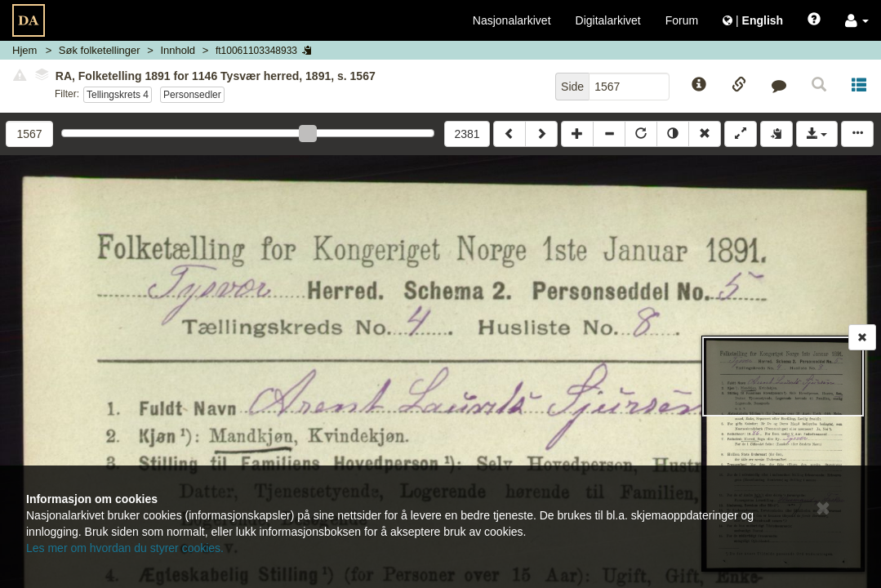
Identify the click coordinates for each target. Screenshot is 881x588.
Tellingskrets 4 (118, 95)
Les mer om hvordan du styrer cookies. (125, 548)
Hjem (24, 50)
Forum (682, 20)
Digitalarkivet (608, 20)
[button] (857, 20)
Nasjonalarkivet (512, 20)
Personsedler (192, 95)
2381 (467, 134)
